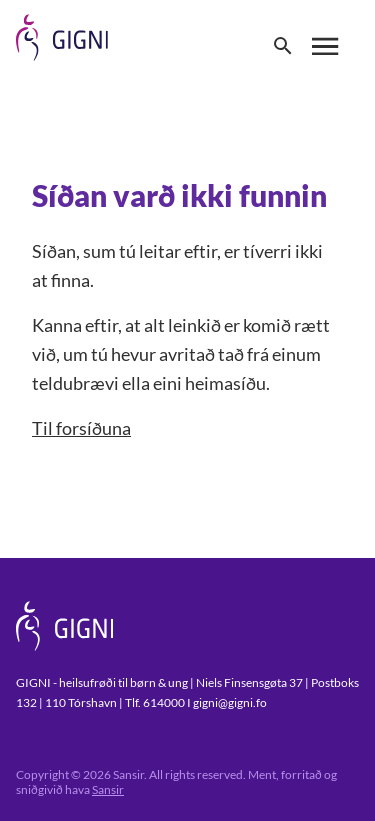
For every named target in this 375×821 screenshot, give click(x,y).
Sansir (108, 789)
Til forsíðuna (81, 428)
